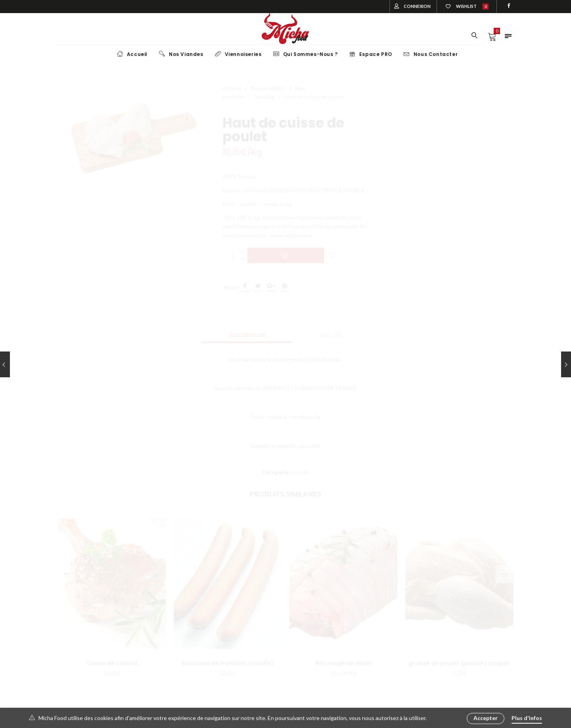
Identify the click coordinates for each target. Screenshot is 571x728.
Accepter (486, 718)
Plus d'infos (527, 718)
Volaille (264, 91)
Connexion (417, 6)
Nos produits (268, 82)
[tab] (246, 334)
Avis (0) (332, 334)
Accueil (231, 82)
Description (246, 334)
